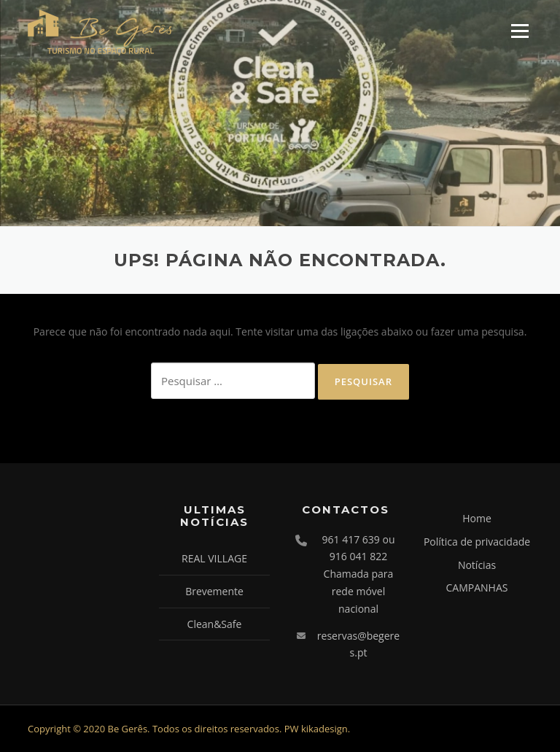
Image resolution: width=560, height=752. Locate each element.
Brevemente (214, 591)
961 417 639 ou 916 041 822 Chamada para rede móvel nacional (359, 574)
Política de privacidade (477, 542)
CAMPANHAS (477, 588)
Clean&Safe (215, 624)
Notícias (477, 565)
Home (477, 518)
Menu (520, 31)
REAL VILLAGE (214, 558)
